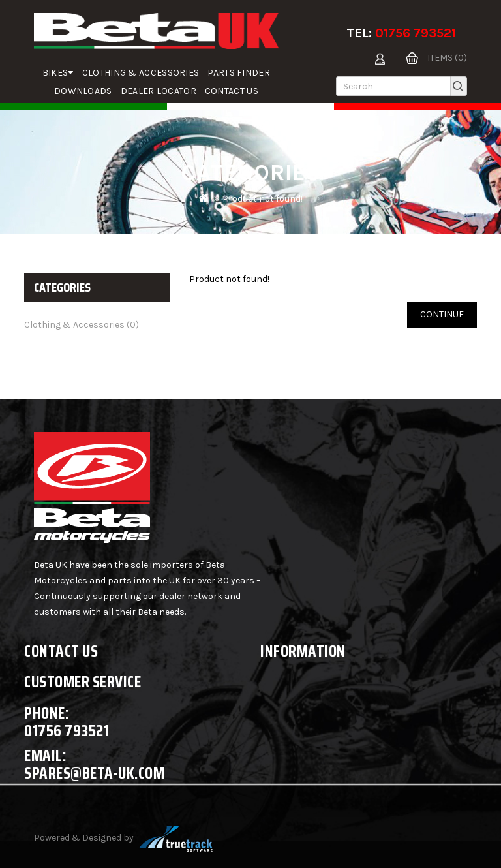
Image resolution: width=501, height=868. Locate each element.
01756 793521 (416, 33)
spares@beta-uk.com (94, 773)
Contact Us (232, 91)
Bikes (58, 73)
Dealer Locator (159, 91)
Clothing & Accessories (141, 73)
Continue (442, 314)
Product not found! (263, 199)
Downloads (83, 91)
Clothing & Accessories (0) (82, 325)
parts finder (239, 73)
